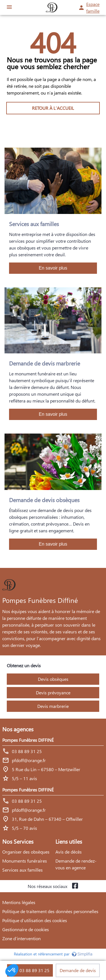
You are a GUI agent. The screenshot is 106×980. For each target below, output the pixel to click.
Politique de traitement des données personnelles (50, 911)
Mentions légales (19, 902)
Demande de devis (78, 970)
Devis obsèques (53, 679)
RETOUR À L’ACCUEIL (53, 108)
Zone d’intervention (21, 938)
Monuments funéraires (25, 861)
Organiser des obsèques (26, 852)
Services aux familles (22, 870)
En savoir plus (53, 268)
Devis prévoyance (53, 693)
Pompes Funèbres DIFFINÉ (28, 740)
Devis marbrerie (53, 706)
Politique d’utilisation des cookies (35, 920)
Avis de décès (69, 852)
